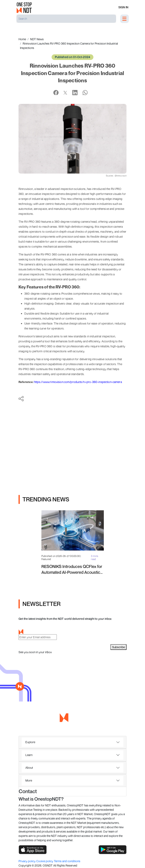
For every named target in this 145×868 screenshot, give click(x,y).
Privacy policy (27, 861)
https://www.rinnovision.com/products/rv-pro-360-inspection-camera (78, 382)
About (29, 768)
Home (22, 39)
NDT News (37, 39)
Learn (29, 755)
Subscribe (118, 647)
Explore (30, 742)
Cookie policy (45, 861)
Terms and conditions (67, 861)
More (29, 780)
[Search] (66, 19)
